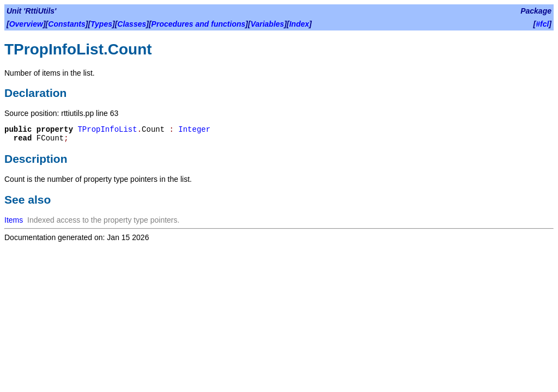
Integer (194, 130)
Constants (66, 24)
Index (299, 24)
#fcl (542, 24)
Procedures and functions (199, 24)
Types (101, 24)
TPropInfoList (107, 130)
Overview (26, 24)
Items (14, 220)
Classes (132, 24)
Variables (268, 24)
